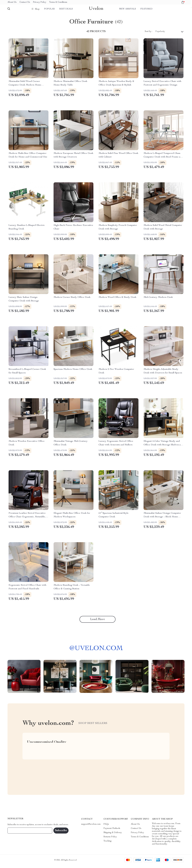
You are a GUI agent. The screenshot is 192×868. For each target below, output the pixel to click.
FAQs (106, 827)
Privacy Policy (40, 2)
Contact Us (25, 2)
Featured (146, 9)
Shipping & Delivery (113, 835)
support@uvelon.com (91, 827)
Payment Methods (112, 831)
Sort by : (149, 34)
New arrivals (128, 9)
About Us (12, 2)
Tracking (107, 843)
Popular (49, 9)
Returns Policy (110, 839)
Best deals (66, 9)
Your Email (16, 833)
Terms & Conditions (58, 2)
